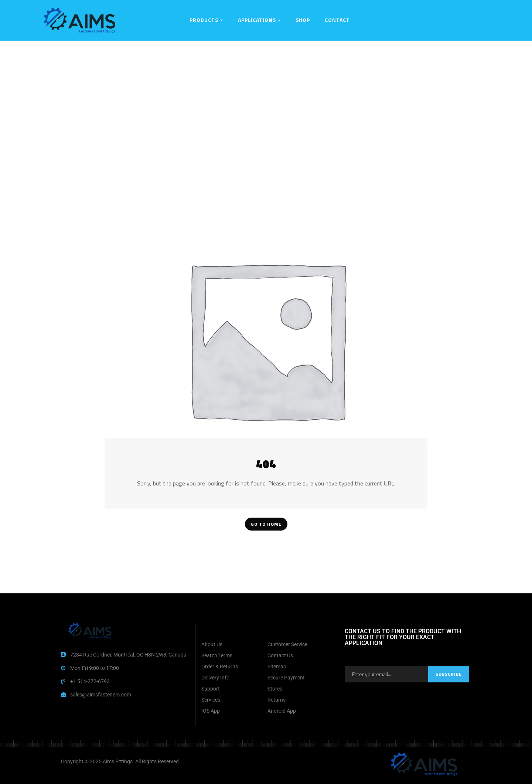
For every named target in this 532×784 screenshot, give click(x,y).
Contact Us (280, 655)
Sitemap (277, 667)
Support (211, 689)
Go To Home (266, 524)
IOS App (211, 711)
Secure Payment (286, 678)
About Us (212, 644)
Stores (275, 689)
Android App (282, 711)
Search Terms (217, 655)
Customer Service (287, 644)
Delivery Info (215, 678)
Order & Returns (220, 667)
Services (211, 700)
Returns (277, 700)
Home (217, 50)
